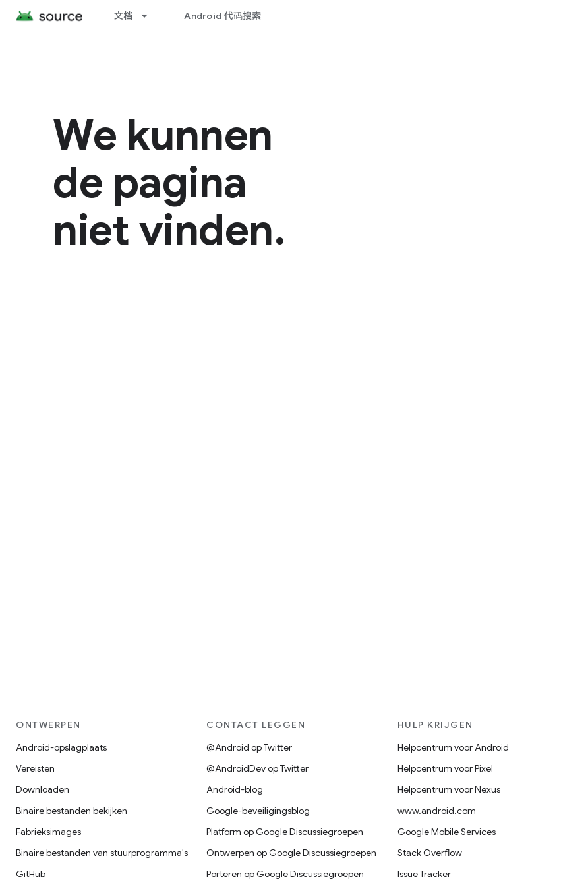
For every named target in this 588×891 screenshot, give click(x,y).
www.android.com (437, 811)
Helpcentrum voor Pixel (445, 768)
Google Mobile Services (447, 832)
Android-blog (235, 789)
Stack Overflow (430, 853)
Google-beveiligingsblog (258, 811)
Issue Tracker (424, 874)
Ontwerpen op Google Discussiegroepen (291, 853)
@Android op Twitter (249, 747)
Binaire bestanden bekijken (72, 811)
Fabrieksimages (48, 832)
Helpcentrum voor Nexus (449, 789)
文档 (124, 16)
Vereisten (35, 768)
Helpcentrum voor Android (453, 747)
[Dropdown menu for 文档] (150, 16)
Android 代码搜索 (222, 16)
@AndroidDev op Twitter (257, 768)
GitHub (31, 874)
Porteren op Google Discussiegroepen (285, 874)
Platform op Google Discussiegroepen (285, 832)
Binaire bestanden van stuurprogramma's (102, 853)
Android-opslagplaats (61, 747)
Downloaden (43, 789)
